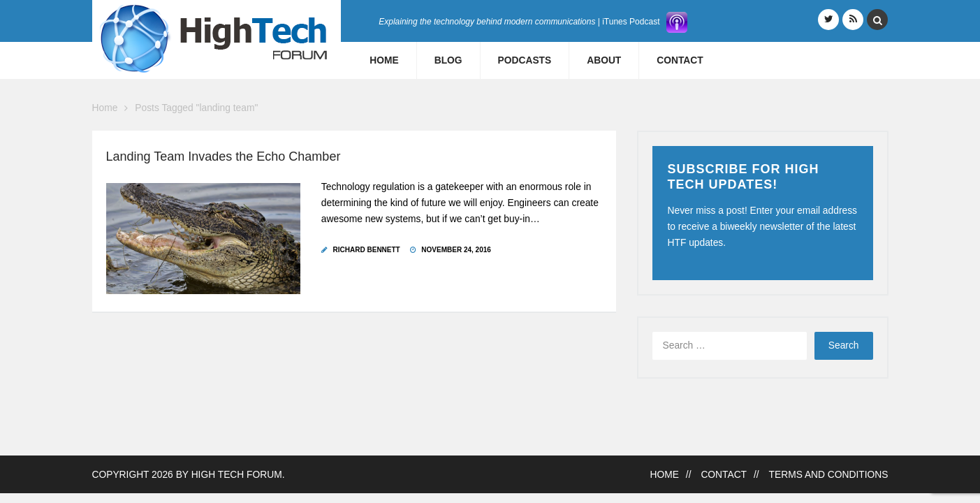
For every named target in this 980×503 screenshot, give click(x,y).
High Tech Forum (237, 475)
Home (384, 60)
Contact (680, 60)
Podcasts (525, 60)
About (604, 60)
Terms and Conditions (829, 475)
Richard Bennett (367, 250)
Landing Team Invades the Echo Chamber (224, 156)
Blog (448, 60)
